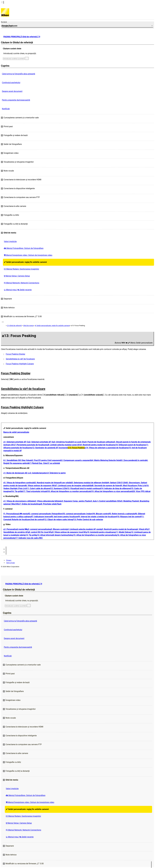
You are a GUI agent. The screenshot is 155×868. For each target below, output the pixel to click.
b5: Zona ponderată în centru (133, 460)
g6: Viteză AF (141, 529)
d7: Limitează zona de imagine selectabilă (73, 486)
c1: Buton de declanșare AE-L (16, 473)
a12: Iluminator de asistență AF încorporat (49, 448)
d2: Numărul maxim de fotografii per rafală (52, 483)
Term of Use (10, 563)
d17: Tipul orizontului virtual (34, 491)
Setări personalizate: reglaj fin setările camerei (25, 262)
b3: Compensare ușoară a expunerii (76, 460)
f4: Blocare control (101, 514)
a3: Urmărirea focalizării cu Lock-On (69, 442)
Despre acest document (12, 91)
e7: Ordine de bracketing (29, 504)
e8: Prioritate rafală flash (51, 504)
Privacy (9, 560)
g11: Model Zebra (122, 532)
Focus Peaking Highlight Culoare (20, 364)
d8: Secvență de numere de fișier (105, 486)
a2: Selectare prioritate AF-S (41, 442)
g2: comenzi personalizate (38, 529)
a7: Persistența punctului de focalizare (30, 445)
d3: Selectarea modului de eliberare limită (89, 483)
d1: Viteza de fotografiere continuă (18, 483)
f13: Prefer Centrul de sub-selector (88, 520)
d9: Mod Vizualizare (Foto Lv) (132, 486)
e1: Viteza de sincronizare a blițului (19, 501)
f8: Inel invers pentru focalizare (65, 517)
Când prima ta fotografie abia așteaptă (18, 74)
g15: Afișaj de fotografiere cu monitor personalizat (94, 535)
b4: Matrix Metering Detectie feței (106, 460)
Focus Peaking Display (15, 354)
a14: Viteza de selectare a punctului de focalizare (106, 448)
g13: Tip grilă (30, 535)
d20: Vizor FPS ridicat (141, 491)
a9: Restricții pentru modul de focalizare (97, 445)
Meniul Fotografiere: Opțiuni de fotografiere (24, 248)
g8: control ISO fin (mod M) (39, 532)
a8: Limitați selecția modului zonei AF (63, 445)
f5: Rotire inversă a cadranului (122, 514)
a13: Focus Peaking (76, 448)
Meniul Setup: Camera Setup (17, 276)
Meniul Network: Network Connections (22, 283)
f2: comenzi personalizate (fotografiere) (46, 514)
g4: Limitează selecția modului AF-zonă (84, 529)
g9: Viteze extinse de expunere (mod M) (69, 532)
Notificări (6, 109)
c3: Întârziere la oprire (56, 473)
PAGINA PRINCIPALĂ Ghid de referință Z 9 (22, 37)
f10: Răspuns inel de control (129, 517)
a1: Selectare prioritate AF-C (16, 442)
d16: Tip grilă (16, 491)
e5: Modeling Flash (128, 501)
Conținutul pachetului (11, 83)
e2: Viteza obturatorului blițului (47, 501)
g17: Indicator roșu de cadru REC (28, 538)
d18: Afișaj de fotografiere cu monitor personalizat (68, 491)
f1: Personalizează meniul (16, 514)
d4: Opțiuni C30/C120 (116, 483)
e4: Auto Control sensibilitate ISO (105, 501)
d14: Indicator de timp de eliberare (115, 488)
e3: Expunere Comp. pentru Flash (75, 501)
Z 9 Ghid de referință (14, 326)
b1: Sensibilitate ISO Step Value (17, 460)
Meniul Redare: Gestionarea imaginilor (21, 269)
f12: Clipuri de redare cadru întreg (58, 520)
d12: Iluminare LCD (58, 488)
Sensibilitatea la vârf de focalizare (20, 359)
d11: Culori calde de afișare (37, 488)
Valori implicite (10, 241)
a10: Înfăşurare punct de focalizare (130, 445)
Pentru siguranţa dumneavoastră (16, 100)
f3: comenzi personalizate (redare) (78, 514)
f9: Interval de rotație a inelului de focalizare (97, 517)
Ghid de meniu (28, 326)
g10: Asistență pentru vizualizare (100, 532)
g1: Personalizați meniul (15, 529)
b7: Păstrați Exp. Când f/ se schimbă (44, 463)
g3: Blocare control (58, 529)
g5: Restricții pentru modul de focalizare (118, 529)
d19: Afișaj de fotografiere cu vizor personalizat (111, 491)
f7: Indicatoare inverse (41, 517)
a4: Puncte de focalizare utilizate (99, 442)
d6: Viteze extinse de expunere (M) (40, 486)
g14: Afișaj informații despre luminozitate (54, 535)
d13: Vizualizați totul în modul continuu (83, 488)
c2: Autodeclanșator (38, 473)
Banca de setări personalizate (16, 432)
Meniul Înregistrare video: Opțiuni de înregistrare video (28, 255)
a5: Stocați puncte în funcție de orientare (131, 442)
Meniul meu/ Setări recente (18, 290)
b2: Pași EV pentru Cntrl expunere (46, 460)
